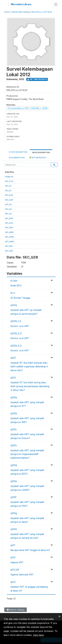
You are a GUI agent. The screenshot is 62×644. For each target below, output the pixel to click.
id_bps (14, 281)
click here (38, 635)
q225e (14, 481)
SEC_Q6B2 (10, 237)
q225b (14, 413)
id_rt (13, 293)
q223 (13, 358)
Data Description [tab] (41, 152)
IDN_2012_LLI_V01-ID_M (42, 12)
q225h (14, 529)
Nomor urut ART (20, 326)
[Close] (59, 616)
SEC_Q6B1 (9, 232)
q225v (14, 445)
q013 (13, 582)
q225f (13, 497)
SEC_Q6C (9, 246)
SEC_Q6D (9, 251)
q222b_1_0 (16, 321)
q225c (14, 429)
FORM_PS (9, 177)
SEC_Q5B (9, 218)
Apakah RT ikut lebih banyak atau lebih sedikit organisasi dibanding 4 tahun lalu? (29, 367)
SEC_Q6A (9, 227)
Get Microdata (37, 79)
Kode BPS (16, 286)
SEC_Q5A (9, 223)
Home (7, 12)
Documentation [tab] (17, 158)
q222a (14, 305)
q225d (14, 465)
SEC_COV (9, 181)
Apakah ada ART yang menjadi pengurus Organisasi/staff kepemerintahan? (27, 454)
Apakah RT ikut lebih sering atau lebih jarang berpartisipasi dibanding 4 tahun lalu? (30, 386)
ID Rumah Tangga (20, 298)
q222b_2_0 (16, 333)
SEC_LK (8, 186)
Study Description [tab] (18, 152)
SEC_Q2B (9, 200)
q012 (13, 557)
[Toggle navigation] (56, 4)
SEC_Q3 (8, 204)
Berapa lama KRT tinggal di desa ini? (30, 550)
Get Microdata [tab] (38, 157)
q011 (13, 545)
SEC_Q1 (8, 191)
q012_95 (15, 570)
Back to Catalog (16, 610)
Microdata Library (21, 4)
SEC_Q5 (8, 214)
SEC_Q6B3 (10, 241)
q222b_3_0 (16, 346)
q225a (14, 397)
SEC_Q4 (8, 209)
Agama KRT (17, 562)
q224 (13, 378)
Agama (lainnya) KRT (22, 575)
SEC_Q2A (9, 195)
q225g (14, 513)
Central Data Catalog (21, 12)
